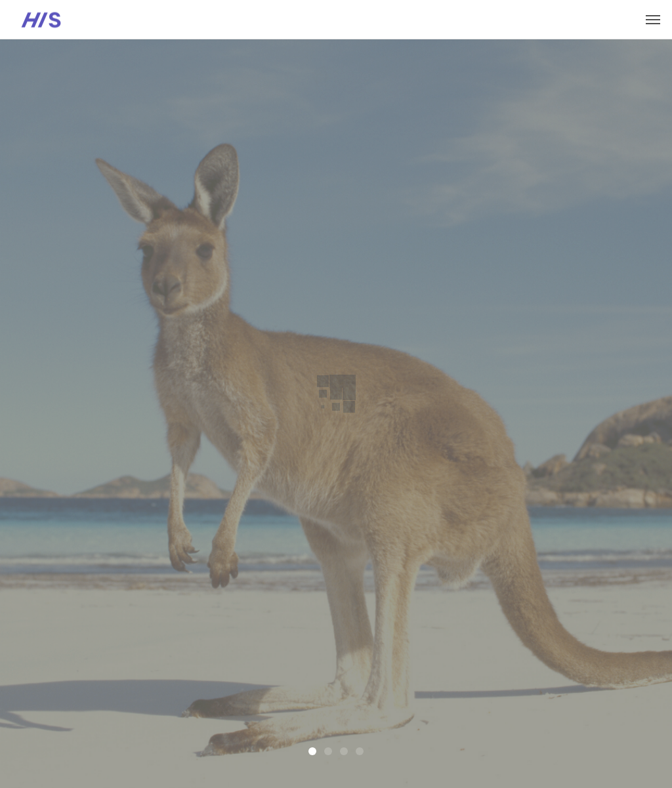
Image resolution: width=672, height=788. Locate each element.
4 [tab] (360, 751)
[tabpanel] (336, 414)
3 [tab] (344, 751)
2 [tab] (328, 751)
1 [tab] (312, 751)
